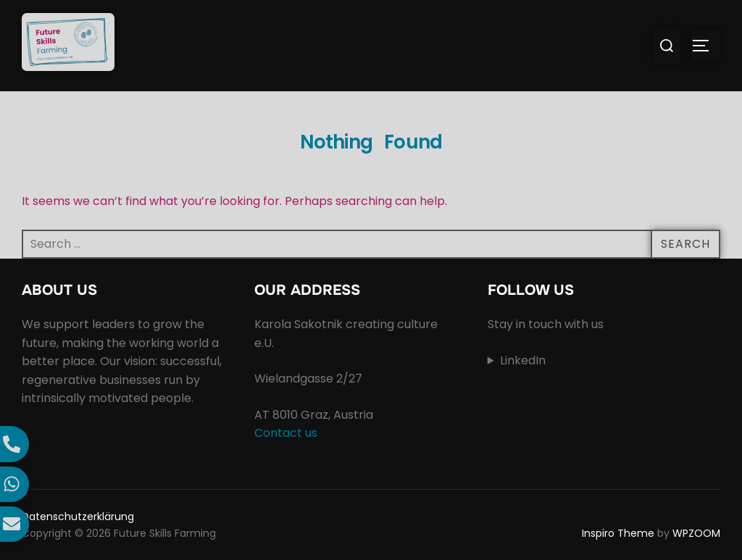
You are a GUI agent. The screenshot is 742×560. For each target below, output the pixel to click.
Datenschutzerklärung (78, 517)
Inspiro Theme (618, 533)
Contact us (286, 433)
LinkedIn (523, 360)
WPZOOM (696, 533)
